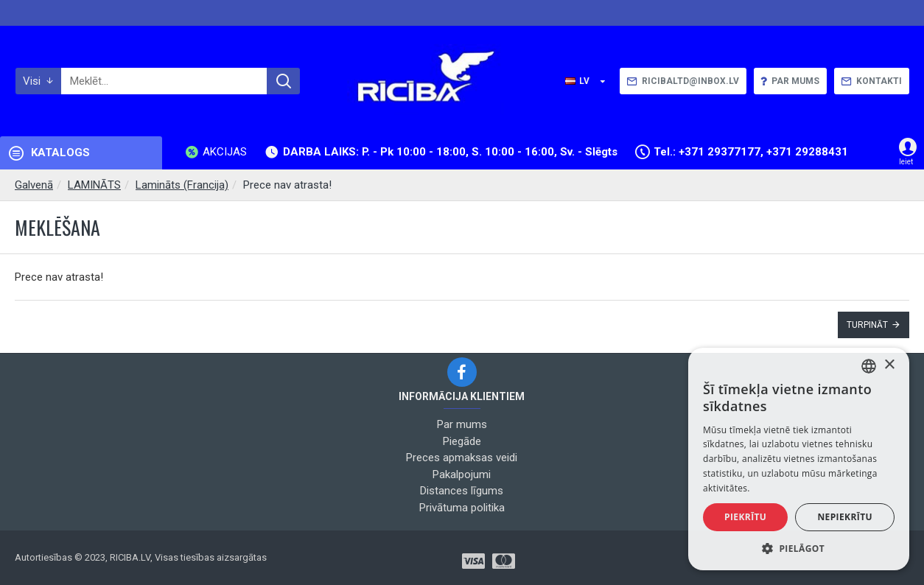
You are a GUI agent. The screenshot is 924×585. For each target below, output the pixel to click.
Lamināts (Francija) (182, 185)
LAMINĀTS (94, 185)
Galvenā (34, 185)
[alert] (799, 459)
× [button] (889, 365)
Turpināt (867, 325)
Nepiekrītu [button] (845, 517)
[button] (799, 548)
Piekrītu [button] (745, 517)
